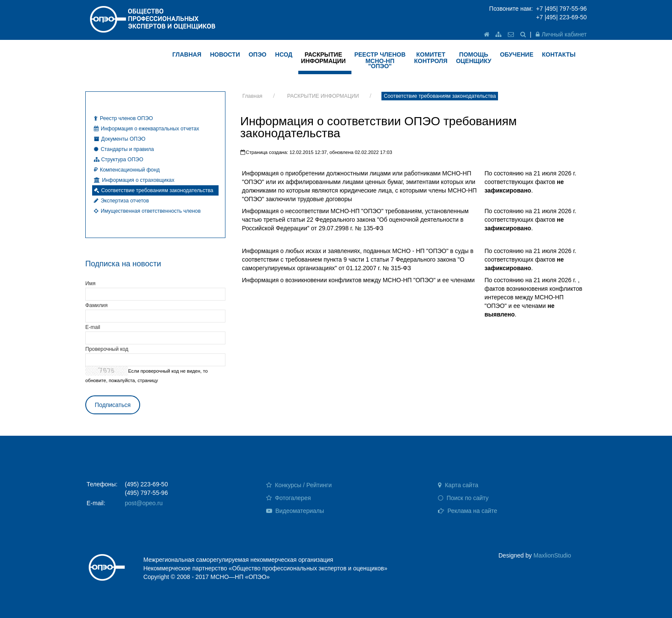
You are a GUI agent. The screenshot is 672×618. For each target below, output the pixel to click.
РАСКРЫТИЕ (323, 58)
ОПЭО (258, 54)
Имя (90, 283)
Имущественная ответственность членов (147, 211)
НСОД (284, 54)
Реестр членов (380, 60)
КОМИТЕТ (431, 58)
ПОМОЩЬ (474, 58)
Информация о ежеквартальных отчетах (147, 129)
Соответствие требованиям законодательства (440, 96)
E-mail (93, 327)
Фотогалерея (289, 498)
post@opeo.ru (144, 503)
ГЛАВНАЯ (187, 54)
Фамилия (96, 305)
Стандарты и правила (124, 149)
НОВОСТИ (225, 54)
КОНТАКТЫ (558, 54)
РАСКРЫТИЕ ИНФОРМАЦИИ (323, 96)
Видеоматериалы (295, 511)
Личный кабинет (561, 34)
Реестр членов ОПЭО (123, 118)
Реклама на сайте (468, 511)
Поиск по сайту (463, 498)
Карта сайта (458, 485)
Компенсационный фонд (127, 170)
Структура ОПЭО (118, 160)
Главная (253, 96)
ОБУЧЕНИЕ (516, 54)
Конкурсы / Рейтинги (299, 485)
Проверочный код (107, 349)
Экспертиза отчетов (121, 201)
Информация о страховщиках (134, 180)
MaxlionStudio (552, 555)
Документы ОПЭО (120, 139)
